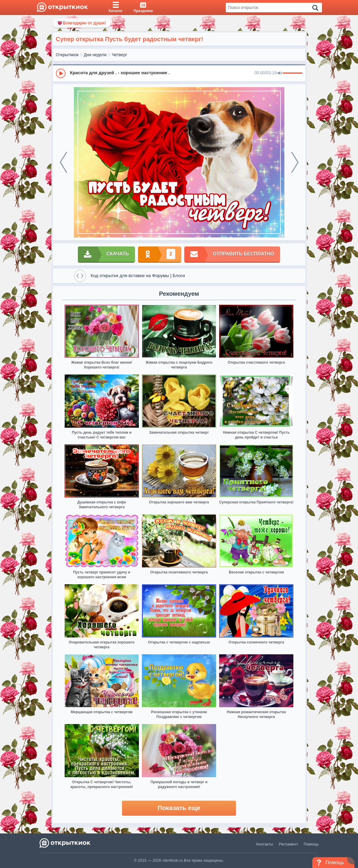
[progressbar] (293, 73)
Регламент (289, 844)
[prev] (63, 162)
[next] (295, 162)
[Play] (61, 73)
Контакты (265, 844)
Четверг (119, 55)
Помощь (311, 844)
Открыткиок (67, 55)
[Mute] (280, 73)
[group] (179, 73)
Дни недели (95, 55)
